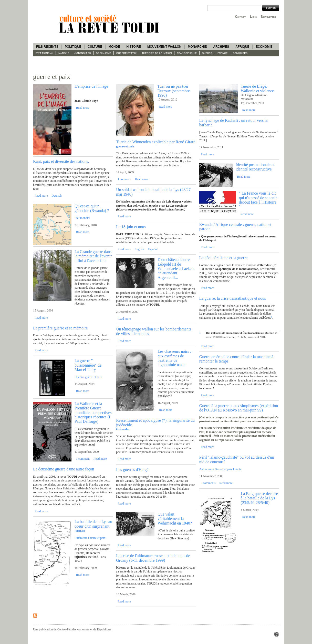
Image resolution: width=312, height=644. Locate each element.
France (222, 53)
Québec (207, 53)
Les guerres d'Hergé (132, 470)
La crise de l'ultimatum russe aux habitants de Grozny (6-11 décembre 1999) (153, 558)
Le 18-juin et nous (131, 227)
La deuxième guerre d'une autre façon (64, 469)
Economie (264, 47)
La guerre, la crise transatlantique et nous (233, 298)
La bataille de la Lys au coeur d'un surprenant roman (93, 526)
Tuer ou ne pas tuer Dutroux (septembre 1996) (174, 91)
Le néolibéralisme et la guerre (223, 258)
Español (153, 249)
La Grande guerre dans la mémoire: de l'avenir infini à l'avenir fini (93, 256)
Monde (114, 47)
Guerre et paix (97, 538)
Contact (240, 17)
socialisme (104, 53)
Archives (221, 47)
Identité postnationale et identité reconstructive (255, 167)
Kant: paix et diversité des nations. (61, 161)
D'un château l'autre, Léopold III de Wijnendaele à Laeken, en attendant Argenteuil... (176, 269)
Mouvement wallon (164, 47)
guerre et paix (127, 53)
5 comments (208, 483)
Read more (83, 108)
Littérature (81, 538)
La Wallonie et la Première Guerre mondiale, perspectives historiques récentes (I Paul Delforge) (93, 413)
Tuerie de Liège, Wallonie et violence (257, 88)
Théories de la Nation (157, 53)
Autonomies (82, 53)
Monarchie (197, 47)
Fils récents (47, 47)
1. (200, 333)
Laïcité (237, 469)
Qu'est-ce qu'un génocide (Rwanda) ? (92, 208)
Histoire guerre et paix (88, 377)
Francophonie (187, 53)
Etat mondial (44, 53)
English (139, 249)
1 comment (83, 459)
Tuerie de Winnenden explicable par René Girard (156, 142)
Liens (253, 17)
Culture (95, 47)
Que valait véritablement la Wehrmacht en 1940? (175, 519)
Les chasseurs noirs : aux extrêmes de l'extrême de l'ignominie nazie (174, 358)
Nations (64, 53)
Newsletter (268, 17)
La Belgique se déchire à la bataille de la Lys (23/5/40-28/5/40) (259, 498)
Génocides (240, 53)
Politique (73, 47)
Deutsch (57, 196)
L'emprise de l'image (91, 86)
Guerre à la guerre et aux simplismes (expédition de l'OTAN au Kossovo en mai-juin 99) (239, 408)
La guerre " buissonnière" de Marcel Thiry (88, 365)
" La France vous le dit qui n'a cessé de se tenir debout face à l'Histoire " (258, 200)
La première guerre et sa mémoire (60, 328)
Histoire (133, 47)
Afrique (242, 47)
